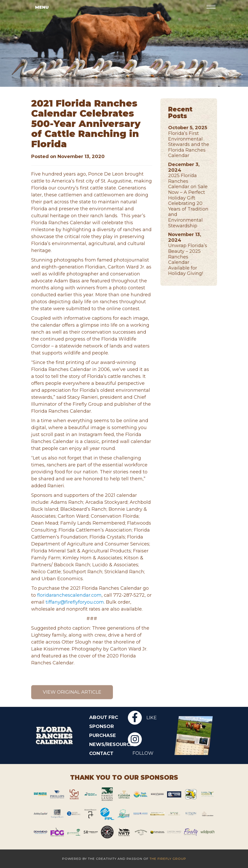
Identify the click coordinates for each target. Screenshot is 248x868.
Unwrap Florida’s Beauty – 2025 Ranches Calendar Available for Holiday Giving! (191, 260)
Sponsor (102, 726)
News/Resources (105, 744)
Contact (101, 753)
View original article (72, 698)
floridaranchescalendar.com (69, 595)
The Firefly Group (168, 859)
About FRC (104, 717)
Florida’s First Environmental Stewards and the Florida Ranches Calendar (192, 145)
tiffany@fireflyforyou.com (75, 602)
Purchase (103, 735)
